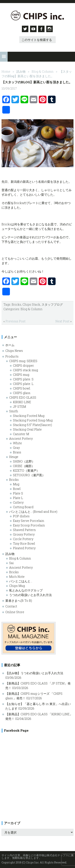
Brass (17, 451)
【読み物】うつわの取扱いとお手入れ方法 (34, 672)
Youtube (33, 29)
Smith (14, 410)
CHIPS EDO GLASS (23, 397)
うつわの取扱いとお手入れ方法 (30, 594)
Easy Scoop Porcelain (29, 524)
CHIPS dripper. (24, 365)
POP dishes (21, 515)
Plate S (18, 492)
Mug (16, 483)
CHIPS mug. (21, 374)
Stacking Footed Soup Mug (33, 419)
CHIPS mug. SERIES (23, 360)
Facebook (42, 29)
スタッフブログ (52, 304)
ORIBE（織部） (24, 465)
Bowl (17, 488)
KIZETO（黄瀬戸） (26, 470)
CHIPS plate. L (23, 383)
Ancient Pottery (21, 438)
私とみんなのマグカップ (26, 589)
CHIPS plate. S (23, 378)
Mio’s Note (17, 576)
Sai (11, 562)
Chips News (14, 350)
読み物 (10, 553)
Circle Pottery (23, 538)
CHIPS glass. (22, 392)
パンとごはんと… (21, 580)
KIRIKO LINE (22, 401)
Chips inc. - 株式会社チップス (37, 16)
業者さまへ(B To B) (19, 600)
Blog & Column (32, 308)
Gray (16, 447)
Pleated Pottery (24, 547)
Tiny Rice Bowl (24, 543)
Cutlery (18, 502)
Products (12, 356)
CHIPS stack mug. (26, 369)
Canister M (21, 433)
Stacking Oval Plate (27, 429)
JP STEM (20, 406)
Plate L (18, 497)
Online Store (15, 611)
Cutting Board (23, 506)
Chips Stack (31, 304)
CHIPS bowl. (22, 387)
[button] (4, 56)
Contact (11, 605)
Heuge (14, 456)
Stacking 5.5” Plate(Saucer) (32, 424)
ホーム (10, 344)
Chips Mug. (17, 585)
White (17, 442)
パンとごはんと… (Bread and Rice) (33, 511)
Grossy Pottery (24, 534)
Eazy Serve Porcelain (29, 520)
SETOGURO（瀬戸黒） (29, 474)
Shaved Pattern (24, 529)
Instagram (51, 29)
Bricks (16, 304)
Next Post (62, 320)
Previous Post (16, 320)
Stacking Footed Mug (29, 415)
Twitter (24, 29)
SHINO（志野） (24, 461)
